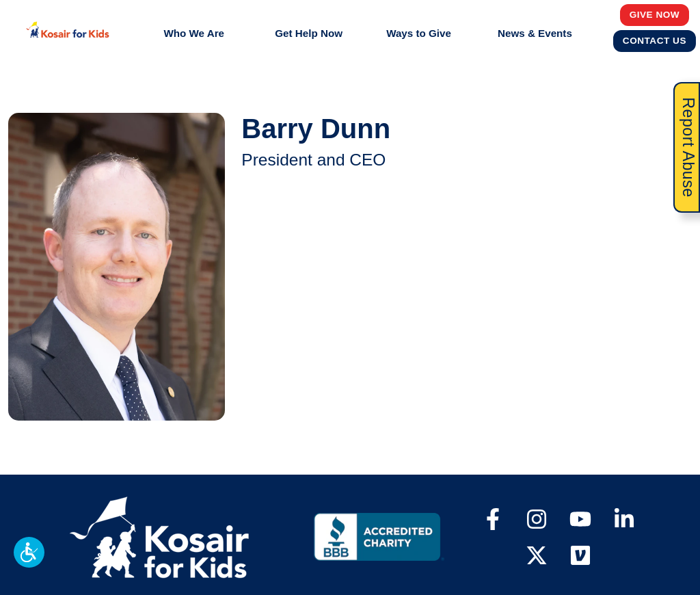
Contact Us (655, 40)
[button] (29, 552)
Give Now (655, 14)
